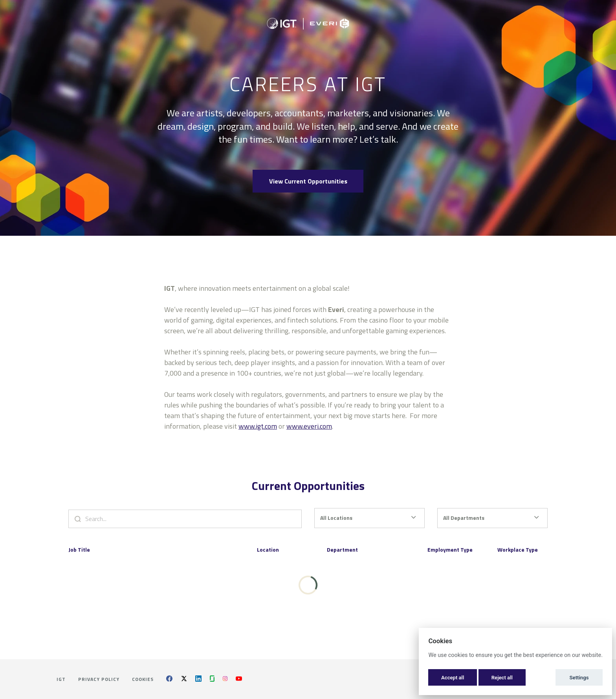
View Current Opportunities (308, 181)
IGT (61, 679)
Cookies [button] (143, 679)
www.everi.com (309, 430)
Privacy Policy (99, 679)
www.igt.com (258, 430)
